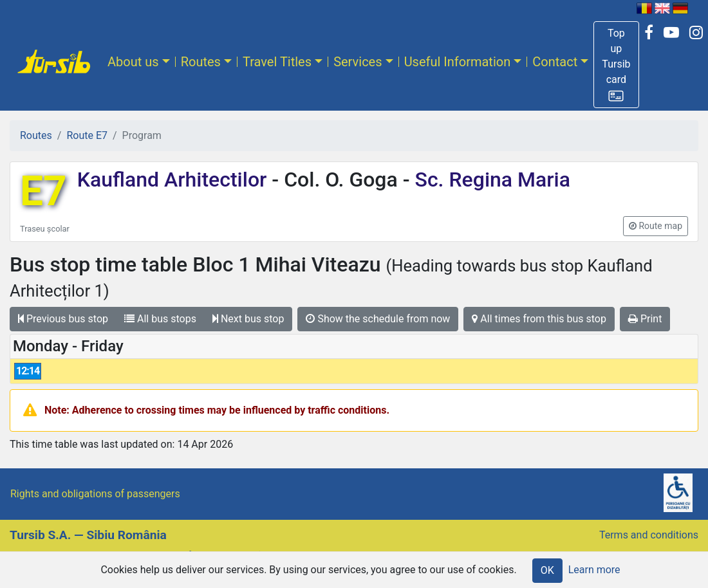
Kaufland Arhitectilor (175, 179)
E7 (43, 191)
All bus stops (160, 319)
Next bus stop (248, 319)
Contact (555, 62)
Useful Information (458, 62)
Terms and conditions (649, 535)
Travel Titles (277, 62)
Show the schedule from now (378, 319)
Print (645, 319)
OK (547, 570)
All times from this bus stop (539, 319)
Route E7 (87, 135)
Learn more (594, 570)
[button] (616, 65)
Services (358, 62)
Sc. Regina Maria (490, 179)
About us (133, 62)
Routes (201, 62)
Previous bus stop (63, 319)
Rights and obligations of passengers (95, 494)
